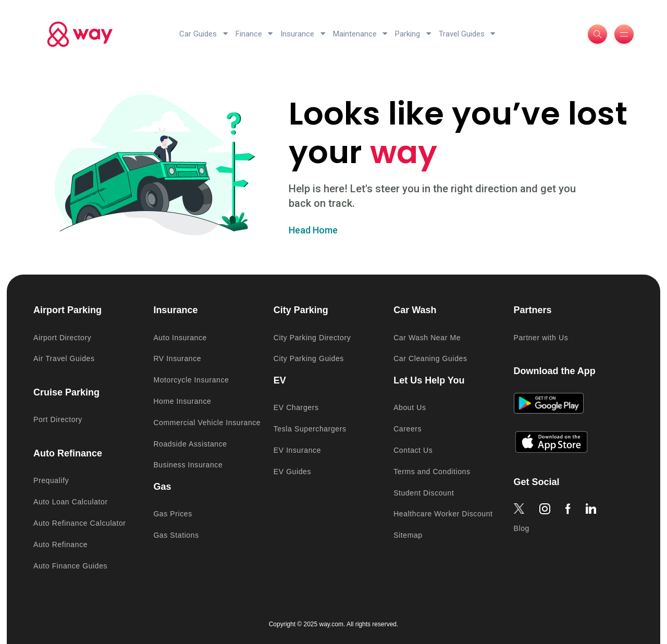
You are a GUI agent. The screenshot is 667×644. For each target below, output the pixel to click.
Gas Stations (176, 535)
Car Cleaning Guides (430, 358)
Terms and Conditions (432, 472)
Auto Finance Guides (70, 566)
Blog (522, 528)
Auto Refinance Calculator (80, 523)
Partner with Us (541, 338)
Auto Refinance (60, 544)
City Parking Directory (312, 338)
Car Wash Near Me (427, 338)
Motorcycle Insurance (191, 380)
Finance (254, 34)
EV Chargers (296, 407)
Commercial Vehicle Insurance (207, 423)
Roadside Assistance (190, 444)
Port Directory (58, 419)
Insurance (303, 34)
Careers (407, 429)
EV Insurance (297, 450)
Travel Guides (467, 34)
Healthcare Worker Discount (443, 514)
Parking (413, 34)
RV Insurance (177, 358)
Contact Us (413, 450)
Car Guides (203, 34)
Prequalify (51, 480)
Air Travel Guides (64, 358)
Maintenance (360, 34)
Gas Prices (172, 514)
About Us (410, 407)
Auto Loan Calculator (71, 502)
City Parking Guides (309, 358)
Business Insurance (188, 465)
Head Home (313, 230)
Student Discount (424, 493)
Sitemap (408, 535)
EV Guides (292, 472)
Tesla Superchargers (310, 429)
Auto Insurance (180, 338)
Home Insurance (182, 401)
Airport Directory (62, 338)
